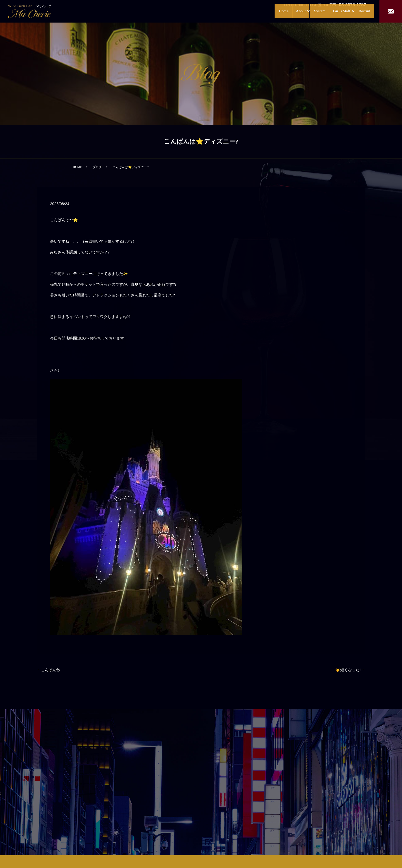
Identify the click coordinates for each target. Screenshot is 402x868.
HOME (77, 167)
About (283, 11)
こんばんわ (50, 670)
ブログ (97, 167)
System (306, 11)
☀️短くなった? (348, 670)
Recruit (359, 11)
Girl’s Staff (331, 11)
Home (264, 11)
